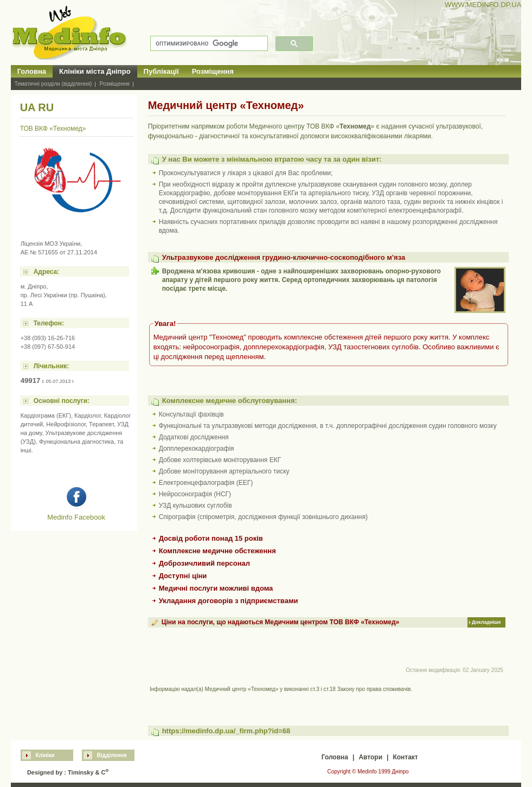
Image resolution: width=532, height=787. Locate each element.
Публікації (161, 71)
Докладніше (486, 622)
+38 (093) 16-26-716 (48, 338)
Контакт (405, 757)
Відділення (111, 755)
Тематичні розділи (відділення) (53, 84)
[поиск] (208, 44)
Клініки (45, 755)
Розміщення (213, 71)
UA (28, 107)
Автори (370, 757)
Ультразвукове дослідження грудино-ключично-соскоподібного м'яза (284, 257)
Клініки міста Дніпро (95, 71)
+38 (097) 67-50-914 (48, 347)
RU (46, 107)
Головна (32, 71)
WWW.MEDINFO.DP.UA (483, 5)
